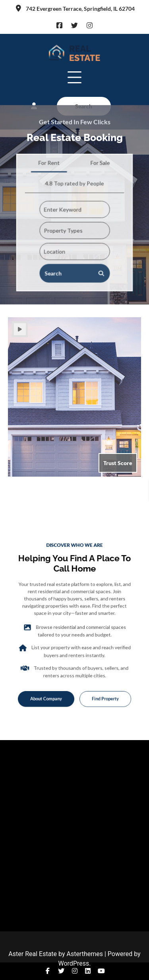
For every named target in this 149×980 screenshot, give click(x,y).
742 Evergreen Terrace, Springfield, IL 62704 (74, 9)
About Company (52, 683)
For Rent (50, 143)
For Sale (99, 143)
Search (75, 249)
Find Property (99, 683)
